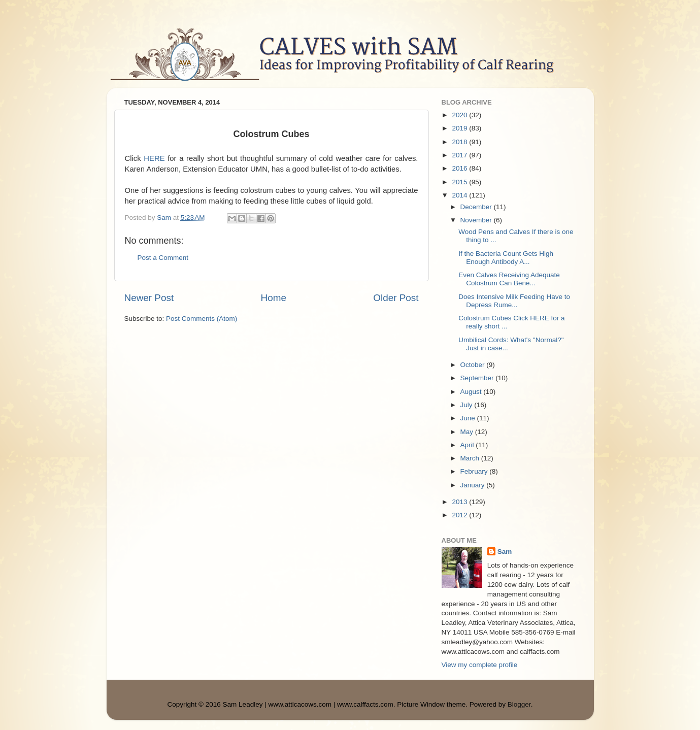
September (478, 378)
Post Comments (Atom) (202, 319)
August (472, 392)
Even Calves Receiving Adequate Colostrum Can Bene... (509, 279)
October (474, 365)
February (475, 471)
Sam (505, 552)
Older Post (396, 298)
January (474, 485)
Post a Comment (163, 258)
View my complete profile (480, 665)
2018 (460, 142)
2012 (460, 515)
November (477, 220)
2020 (460, 115)
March (471, 458)
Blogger (519, 704)
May (468, 432)
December (477, 207)
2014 (460, 195)
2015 (460, 182)
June (469, 418)
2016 (460, 168)
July (468, 405)
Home (274, 298)
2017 (460, 155)
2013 (460, 502)
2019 (460, 128)
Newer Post (149, 298)
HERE (154, 158)
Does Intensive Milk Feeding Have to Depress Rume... (514, 301)
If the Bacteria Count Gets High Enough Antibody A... (506, 258)
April (468, 445)
